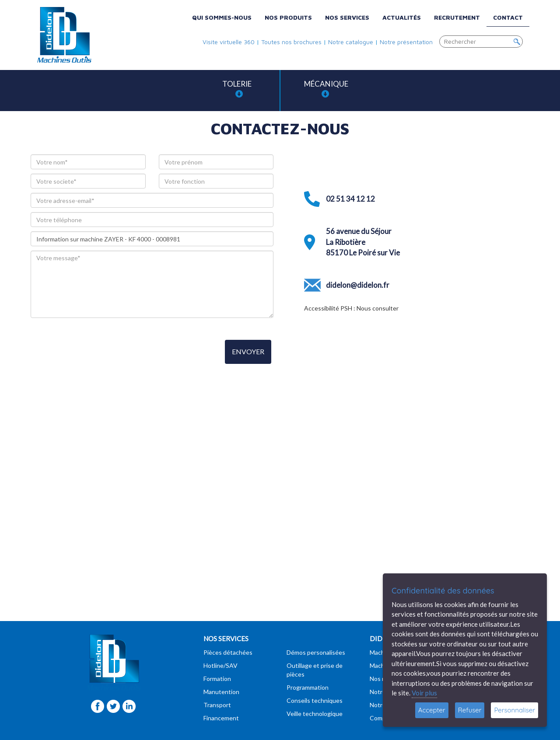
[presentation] (97, 353)
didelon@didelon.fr (358, 285)
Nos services (347, 17)
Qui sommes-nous (222, 17)
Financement (221, 718)
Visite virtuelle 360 (229, 42)
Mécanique (326, 89)
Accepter (432, 710)
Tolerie (237, 89)
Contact (508, 17)
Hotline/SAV (220, 665)
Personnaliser (514, 710)
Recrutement (457, 17)
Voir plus (424, 693)
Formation (217, 679)
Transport (217, 705)
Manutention (221, 692)
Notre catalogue (351, 42)
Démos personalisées (316, 652)
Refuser (470, 710)
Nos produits (288, 17)
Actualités (402, 17)
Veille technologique (315, 714)
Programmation (308, 687)
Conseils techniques (315, 700)
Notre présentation (406, 42)
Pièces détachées (228, 652)
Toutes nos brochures (291, 42)
